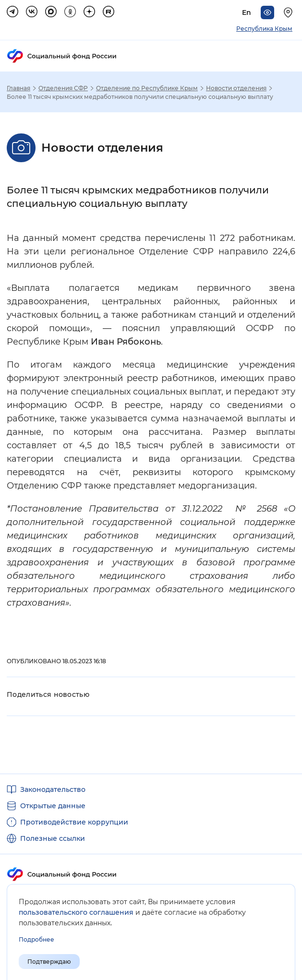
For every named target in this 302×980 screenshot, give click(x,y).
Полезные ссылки (53, 838)
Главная (18, 88)
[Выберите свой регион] (290, 12)
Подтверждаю (49, 962)
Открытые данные (53, 806)
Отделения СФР (63, 88)
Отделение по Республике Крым (147, 88)
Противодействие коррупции (74, 822)
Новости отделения (236, 88)
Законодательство (53, 789)
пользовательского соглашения (76, 912)
